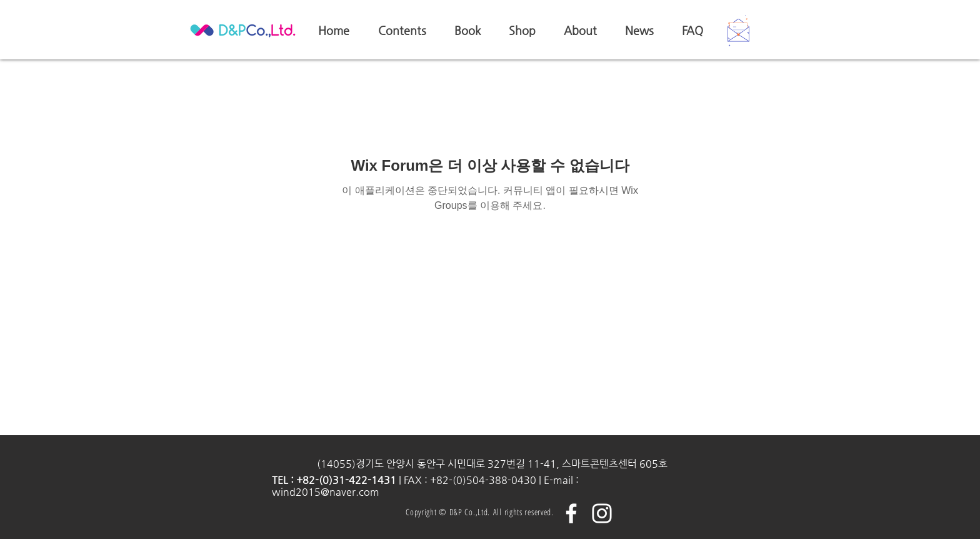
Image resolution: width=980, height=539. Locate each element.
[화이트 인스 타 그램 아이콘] (602, 513)
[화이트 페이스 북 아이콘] (571, 513)
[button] (738, 31)
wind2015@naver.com (326, 492)
